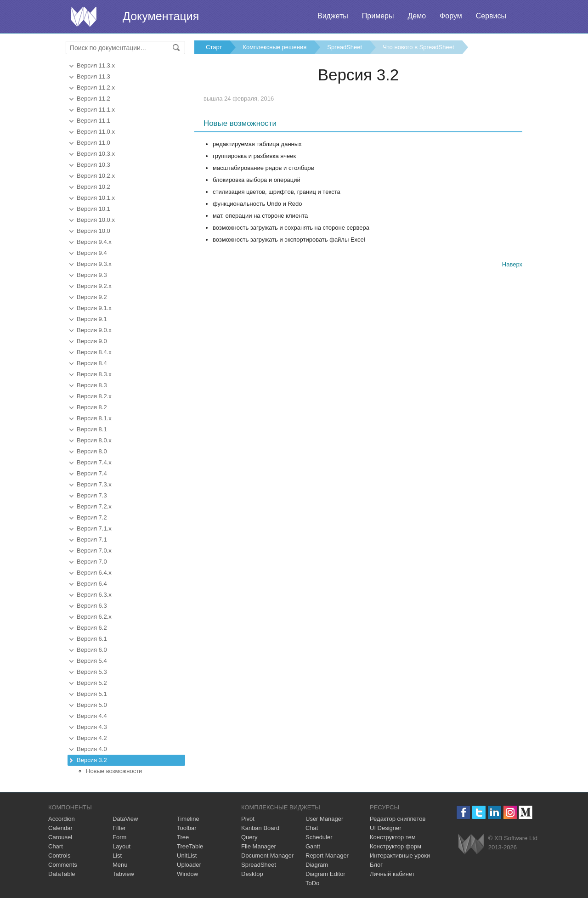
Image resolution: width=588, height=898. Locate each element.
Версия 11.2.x (96, 88)
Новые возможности (114, 771)
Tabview (123, 874)
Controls (59, 856)
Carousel (60, 837)
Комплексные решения (274, 47)
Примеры (378, 16)
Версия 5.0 (92, 705)
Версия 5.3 (92, 672)
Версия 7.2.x (94, 506)
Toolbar (187, 828)
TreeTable (190, 846)
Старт (214, 47)
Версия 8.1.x (94, 418)
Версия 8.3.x (94, 374)
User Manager (324, 819)
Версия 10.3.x (96, 154)
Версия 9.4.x (94, 242)
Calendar (60, 828)
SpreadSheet (345, 47)
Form (119, 837)
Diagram (317, 865)
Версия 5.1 (92, 694)
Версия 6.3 (92, 606)
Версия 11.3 (93, 76)
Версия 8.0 (92, 451)
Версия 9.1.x (94, 308)
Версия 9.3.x (94, 264)
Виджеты (333, 16)
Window (187, 874)
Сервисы (491, 16)
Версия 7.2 (92, 517)
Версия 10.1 (93, 209)
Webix (471, 844)
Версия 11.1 (93, 121)
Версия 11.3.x (96, 65)
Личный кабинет (392, 874)
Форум (451, 16)
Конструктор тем (393, 837)
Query (249, 837)
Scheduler (319, 837)
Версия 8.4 (92, 363)
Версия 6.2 (92, 628)
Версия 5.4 (92, 661)
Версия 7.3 (92, 495)
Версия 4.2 (92, 738)
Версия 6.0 (92, 650)
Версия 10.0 (93, 231)
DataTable (62, 874)
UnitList (187, 856)
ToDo (312, 883)
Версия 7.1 (92, 539)
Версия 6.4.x (94, 573)
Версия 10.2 (93, 187)
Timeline (188, 819)
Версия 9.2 (92, 297)
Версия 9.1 (92, 319)
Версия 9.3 (92, 275)
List (117, 856)
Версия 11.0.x (96, 132)
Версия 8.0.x (94, 440)
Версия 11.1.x (96, 110)
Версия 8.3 (92, 385)
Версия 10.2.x (96, 176)
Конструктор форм (396, 846)
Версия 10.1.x (96, 198)
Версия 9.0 (92, 341)
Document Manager (267, 856)
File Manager (259, 846)
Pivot (248, 819)
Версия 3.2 (92, 760)
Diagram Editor (325, 874)
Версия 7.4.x (94, 462)
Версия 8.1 (92, 429)
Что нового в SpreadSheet (418, 47)
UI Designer (386, 828)
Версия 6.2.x (94, 617)
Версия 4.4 (92, 716)
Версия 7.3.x (94, 484)
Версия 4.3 (92, 727)
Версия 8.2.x (94, 396)
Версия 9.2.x (94, 286)
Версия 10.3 (93, 165)
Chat (312, 828)
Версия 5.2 (92, 683)
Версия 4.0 (92, 749)
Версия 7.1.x (94, 528)
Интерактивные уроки (400, 856)
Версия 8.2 (92, 407)
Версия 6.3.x (94, 595)
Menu (120, 865)
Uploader (189, 865)
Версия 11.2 (93, 99)
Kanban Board (260, 828)
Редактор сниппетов (398, 819)
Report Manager (327, 856)
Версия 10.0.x (96, 220)
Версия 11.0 (93, 143)
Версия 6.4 (92, 584)
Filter (119, 828)
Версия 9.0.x (94, 330)
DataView (125, 819)
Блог (376, 865)
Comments (63, 865)
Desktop (252, 874)
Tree (183, 837)
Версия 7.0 (92, 562)
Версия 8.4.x (94, 352)
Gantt (313, 846)
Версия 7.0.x (94, 551)
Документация (161, 16)
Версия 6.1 (92, 639)
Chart (56, 846)
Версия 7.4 (92, 473)
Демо (417, 16)
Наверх (512, 264)
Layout (122, 846)
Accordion (62, 819)
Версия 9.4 (92, 253)
